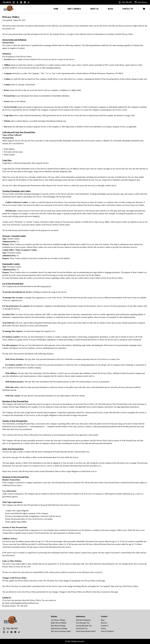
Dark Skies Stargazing (83, 620)
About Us (94, 9)
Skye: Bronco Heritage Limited (61, 631)
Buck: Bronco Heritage (58, 626)
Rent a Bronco (142, 2)
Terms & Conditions (107, 631)
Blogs (110, 9)
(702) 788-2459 (127, 2)
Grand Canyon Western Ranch (86, 631)
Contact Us (128, 9)
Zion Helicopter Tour (83, 623)
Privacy (103, 628)
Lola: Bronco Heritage (58, 620)
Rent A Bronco (74, 9)
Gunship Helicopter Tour (84, 626)
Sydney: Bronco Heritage (59, 628)
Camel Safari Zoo (82, 628)
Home (56, 9)
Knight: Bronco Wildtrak (59, 623)
